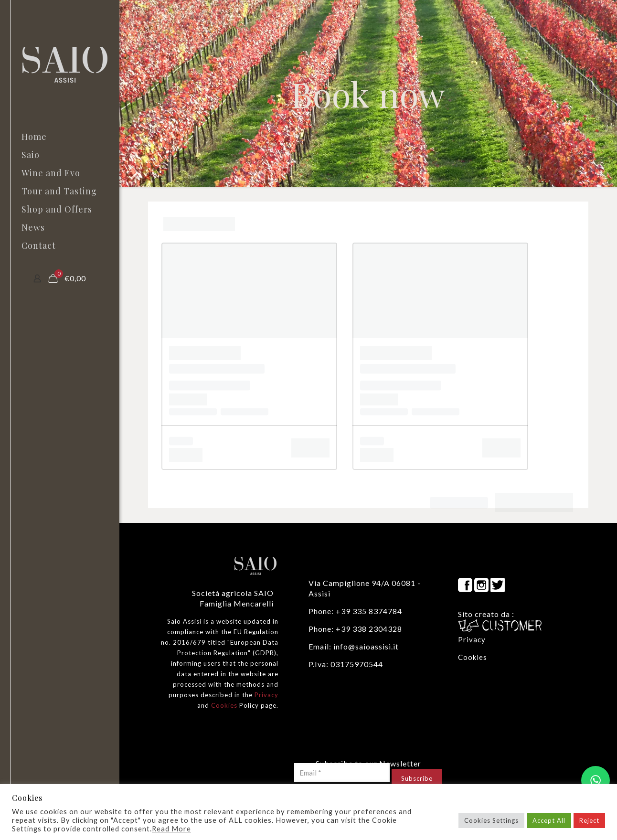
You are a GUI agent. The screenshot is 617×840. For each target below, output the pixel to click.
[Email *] (342, 773)
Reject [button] (589, 820)
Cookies (224, 705)
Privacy (266, 695)
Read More (171, 829)
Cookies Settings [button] (491, 820)
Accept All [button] (549, 820)
